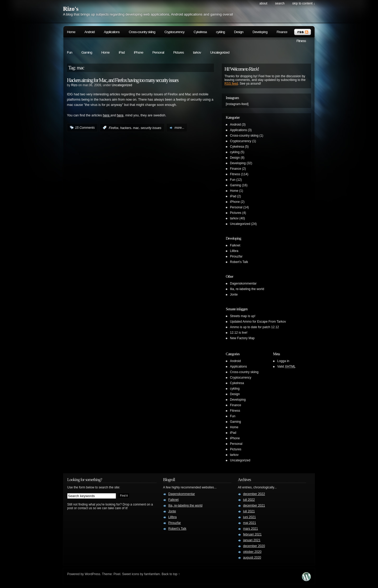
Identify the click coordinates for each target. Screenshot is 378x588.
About (263, 3)
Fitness (301, 41)
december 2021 (254, 506)
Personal (158, 52)
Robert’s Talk (239, 262)
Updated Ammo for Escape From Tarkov (258, 322)
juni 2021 (250, 517)
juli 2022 (249, 500)
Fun (70, 52)
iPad (122, 52)
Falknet (235, 245)
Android (90, 32)
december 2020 (254, 546)
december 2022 (254, 494)
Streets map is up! (243, 316)
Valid (286, 367)
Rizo (74, 85)
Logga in (283, 361)
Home (71, 32)
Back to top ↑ (171, 574)
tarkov (197, 52)
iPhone (139, 52)
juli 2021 (249, 511)
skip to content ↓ (304, 3)
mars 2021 (251, 529)
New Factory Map (242, 338)
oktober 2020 (252, 552)
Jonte (234, 295)
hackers (126, 128)
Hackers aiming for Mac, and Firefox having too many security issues (123, 80)
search (280, 3)
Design (239, 32)
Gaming (87, 52)
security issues (151, 128)
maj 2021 (250, 523)
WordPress (93, 574)
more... (179, 128)
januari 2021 (252, 540)
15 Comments (85, 128)
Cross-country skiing (142, 32)
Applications (112, 32)
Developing (260, 32)
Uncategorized (220, 52)
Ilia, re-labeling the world (247, 289)
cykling (220, 32)
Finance (282, 32)
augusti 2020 (252, 558)
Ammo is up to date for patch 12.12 (254, 327)
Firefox (114, 128)
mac (136, 128)
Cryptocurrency (174, 32)
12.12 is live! (239, 333)
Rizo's (71, 9)
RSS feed (231, 84)
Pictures (178, 52)
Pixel (117, 574)
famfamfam (152, 574)
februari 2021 (252, 534)
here (107, 115)
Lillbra (234, 251)
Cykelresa (200, 32)
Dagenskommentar (243, 283)
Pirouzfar (236, 256)
